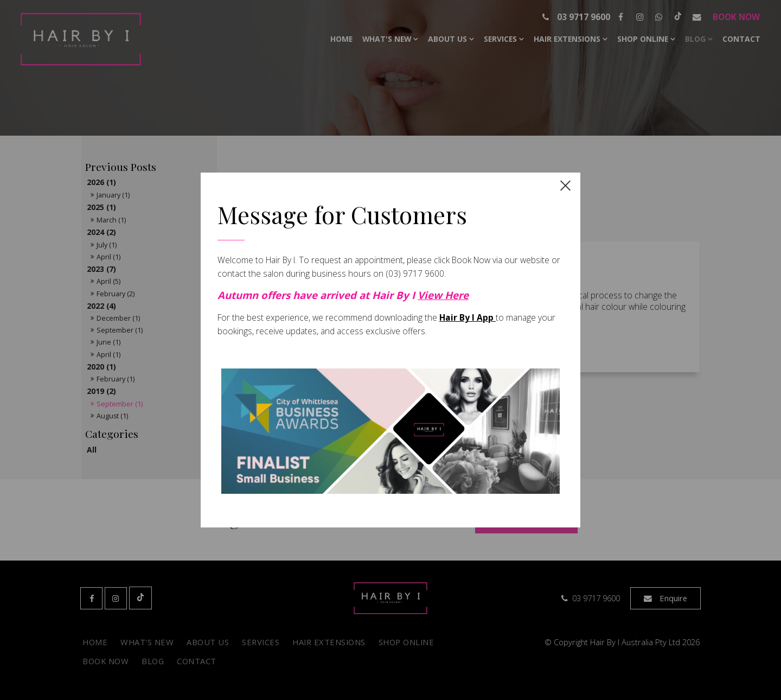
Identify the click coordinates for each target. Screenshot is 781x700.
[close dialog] (565, 185)
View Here (443, 295)
